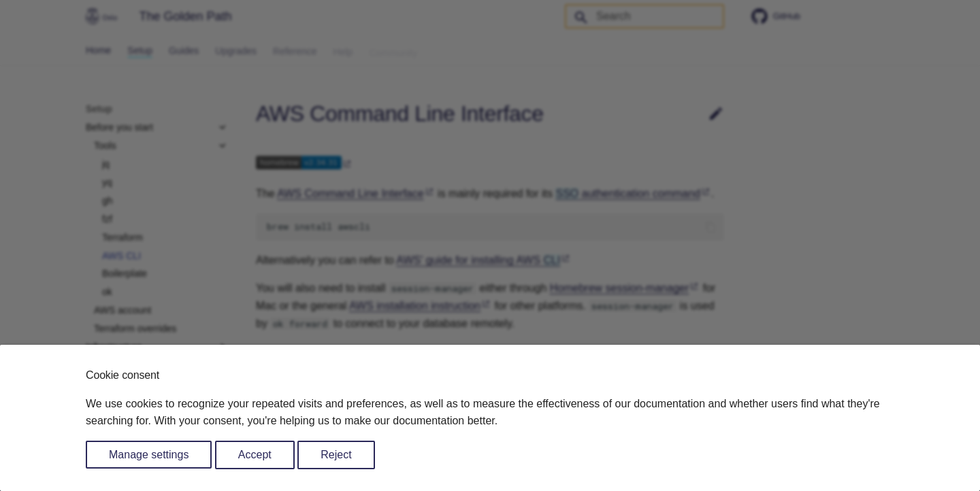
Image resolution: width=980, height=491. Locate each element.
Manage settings (149, 455)
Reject (336, 455)
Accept (255, 455)
